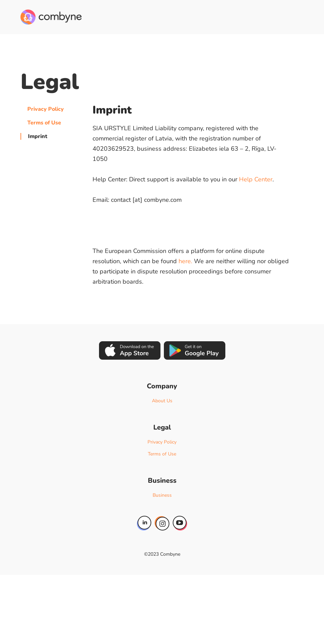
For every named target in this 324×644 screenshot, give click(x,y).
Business (162, 495)
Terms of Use (44, 123)
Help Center (256, 179)
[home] (51, 17)
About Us (162, 401)
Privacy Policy (46, 109)
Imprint (38, 136)
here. (185, 261)
